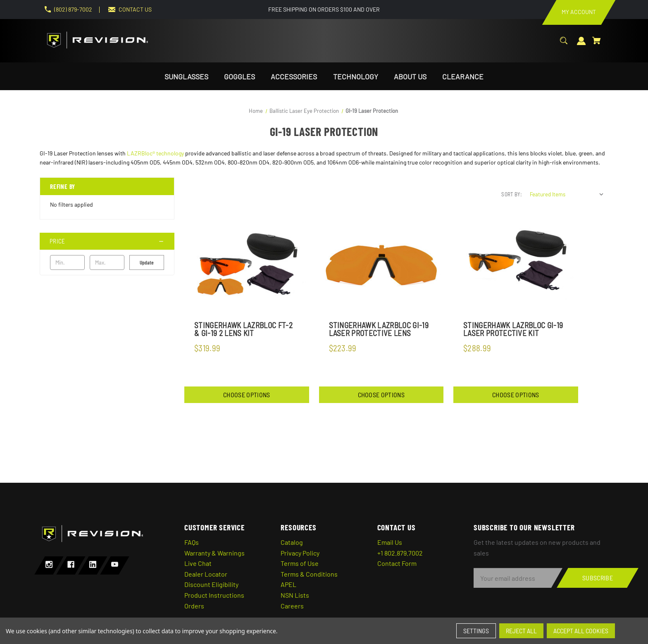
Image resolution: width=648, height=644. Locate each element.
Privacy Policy (300, 553)
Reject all (521, 631)
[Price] (107, 241)
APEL (288, 584)
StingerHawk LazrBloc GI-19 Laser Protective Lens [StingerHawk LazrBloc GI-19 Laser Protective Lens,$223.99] (379, 329)
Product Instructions (214, 595)
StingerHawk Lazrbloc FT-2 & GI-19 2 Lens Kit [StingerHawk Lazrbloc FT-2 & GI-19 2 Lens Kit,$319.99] (243, 329)
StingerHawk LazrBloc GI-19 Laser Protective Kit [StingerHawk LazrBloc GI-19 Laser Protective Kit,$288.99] (513, 329)
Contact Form (397, 563)
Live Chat (198, 563)
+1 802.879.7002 (400, 553)
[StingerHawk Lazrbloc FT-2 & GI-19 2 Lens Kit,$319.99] (247, 265)
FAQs (192, 542)
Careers (292, 606)
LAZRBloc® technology (155, 153)
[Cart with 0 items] (597, 45)
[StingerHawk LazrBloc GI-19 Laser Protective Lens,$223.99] (381, 265)
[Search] (564, 45)
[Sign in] (581, 45)
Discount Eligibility (211, 584)
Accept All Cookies (581, 631)
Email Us (390, 542)
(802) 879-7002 (73, 9)
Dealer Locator (206, 574)
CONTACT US (135, 9)
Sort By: (512, 194)
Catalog (292, 542)
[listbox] (567, 194)
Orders (194, 606)
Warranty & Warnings (214, 553)
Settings (476, 631)
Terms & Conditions (309, 574)
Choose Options (247, 395)
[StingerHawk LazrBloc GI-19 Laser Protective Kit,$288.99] (516, 265)
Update (147, 262)
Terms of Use (300, 563)
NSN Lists (295, 595)
